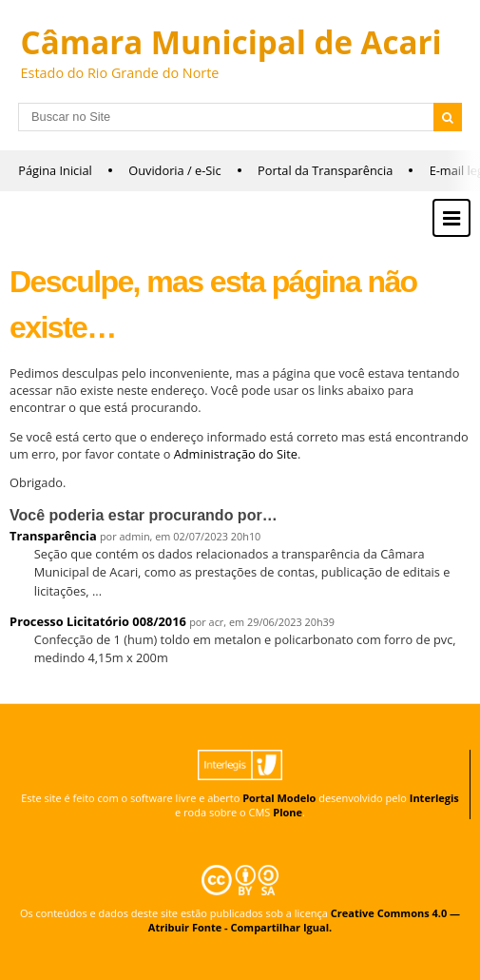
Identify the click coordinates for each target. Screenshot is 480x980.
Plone (288, 812)
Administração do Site (236, 454)
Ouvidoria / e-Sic (175, 170)
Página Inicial (55, 170)
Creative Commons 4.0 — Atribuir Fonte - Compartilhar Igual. (304, 920)
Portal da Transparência (325, 170)
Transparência (53, 536)
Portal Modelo (279, 798)
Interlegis (434, 798)
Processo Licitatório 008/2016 (98, 621)
